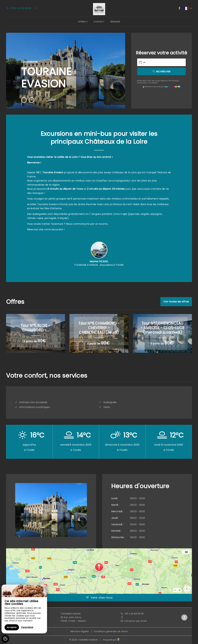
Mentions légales (80, 631)
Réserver (115, 22)
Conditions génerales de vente (111, 631)
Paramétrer (27, 627)
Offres (83, 22)
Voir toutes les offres (176, 302)
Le (144, 62)
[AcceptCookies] (5, 639)
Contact (99, 22)
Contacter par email (134, 621)
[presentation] (24, 100)
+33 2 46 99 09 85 (132, 614)
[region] (24, 609)
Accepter (12, 627)
